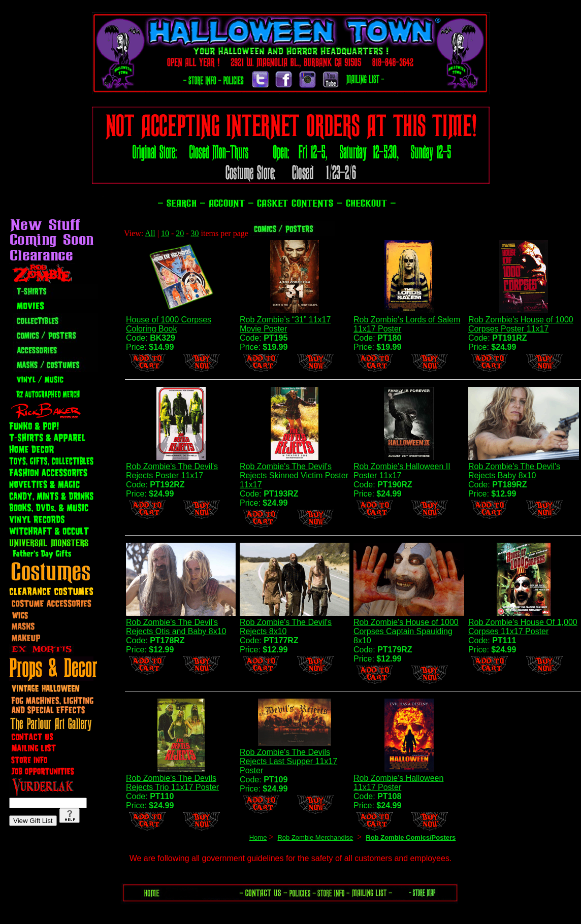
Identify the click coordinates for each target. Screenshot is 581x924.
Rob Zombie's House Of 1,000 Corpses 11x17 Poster (523, 627)
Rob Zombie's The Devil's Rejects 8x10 (286, 627)
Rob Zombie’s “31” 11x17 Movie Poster (285, 324)
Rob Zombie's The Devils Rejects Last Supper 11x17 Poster (288, 761)
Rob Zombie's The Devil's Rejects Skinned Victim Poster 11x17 (294, 475)
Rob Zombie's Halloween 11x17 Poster (398, 783)
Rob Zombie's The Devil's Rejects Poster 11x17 (172, 471)
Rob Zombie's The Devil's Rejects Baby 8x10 (514, 471)
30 (195, 233)
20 (180, 233)
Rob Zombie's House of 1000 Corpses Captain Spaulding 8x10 (406, 631)
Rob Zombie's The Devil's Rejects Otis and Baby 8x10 (176, 627)
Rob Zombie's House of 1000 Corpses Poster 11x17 (521, 324)
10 (165, 233)
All (150, 233)
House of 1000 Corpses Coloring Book (169, 324)
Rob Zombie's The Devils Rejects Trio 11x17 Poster (172, 783)
